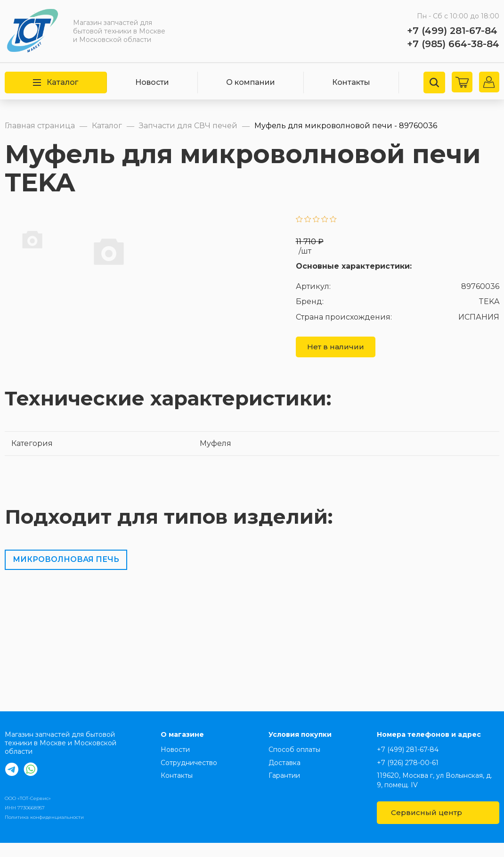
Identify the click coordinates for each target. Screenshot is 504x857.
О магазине (182, 749)
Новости (152, 82)
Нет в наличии (336, 360)
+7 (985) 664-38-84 (453, 44)
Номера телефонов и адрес (429, 749)
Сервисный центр (438, 827)
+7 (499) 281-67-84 (452, 31)
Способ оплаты (294, 764)
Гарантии (284, 790)
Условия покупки (300, 749)
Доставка (285, 777)
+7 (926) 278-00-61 (408, 777)
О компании (251, 82)
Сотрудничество (189, 777)
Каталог (56, 82)
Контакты (351, 82)
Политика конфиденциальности (44, 831)
